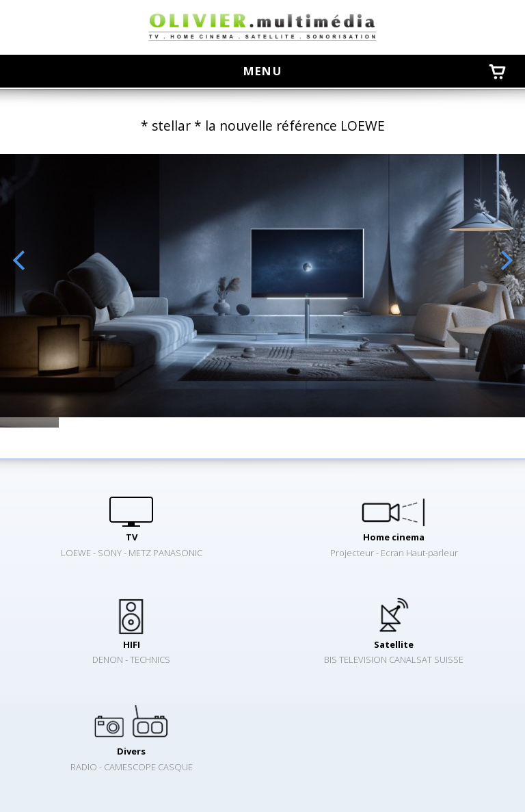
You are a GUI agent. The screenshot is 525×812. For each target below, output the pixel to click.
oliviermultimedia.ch (262, 27)
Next (507, 261)
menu (269, 71)
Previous (18, 261)
